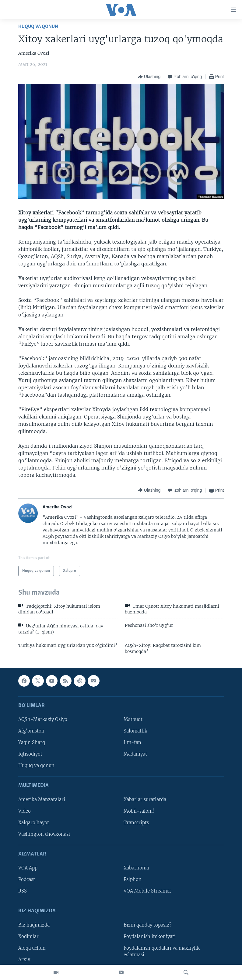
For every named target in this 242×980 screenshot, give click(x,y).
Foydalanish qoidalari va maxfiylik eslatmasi (162, 951)
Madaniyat (135, 754)
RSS (23, 891)
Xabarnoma (136, 868)
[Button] (149, 77)
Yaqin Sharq (32, 743)
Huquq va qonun (38, 27)
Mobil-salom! (139, 811)
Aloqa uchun (32, 948)
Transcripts (136, 823)
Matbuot (133, 719)
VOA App (28, 868)
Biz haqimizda (34, 925)
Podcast (27, 879)
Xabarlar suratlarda (145, 800)
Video (25, 811)
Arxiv (24, 960)
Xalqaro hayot (34, 823)
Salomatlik (135, 731)
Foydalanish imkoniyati (150, 937)
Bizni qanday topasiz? (147, 925)
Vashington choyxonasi (44, 834)
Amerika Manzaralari (42, 800)
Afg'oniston (31, 731)
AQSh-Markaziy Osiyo (43, 719)
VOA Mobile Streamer (147, 891)
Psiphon (133, 879)
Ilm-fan (132, 743)
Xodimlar (28, 937)
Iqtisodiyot (30, 754)
